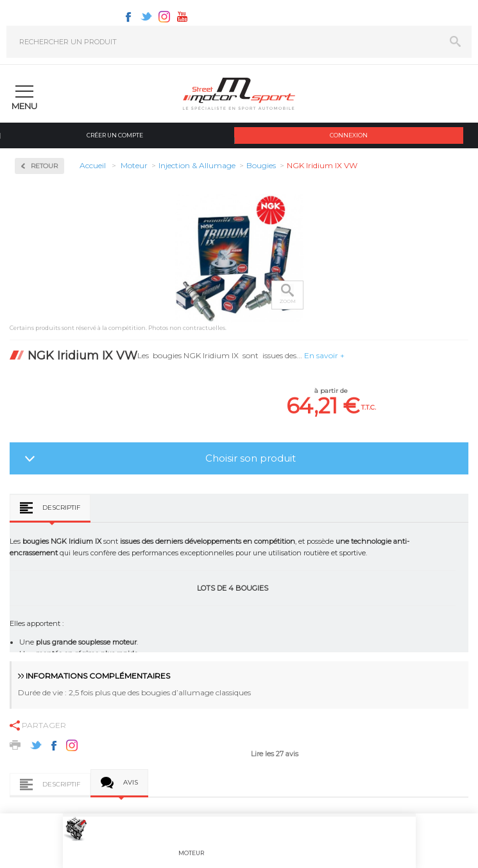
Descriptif (61, 508)
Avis (131, 782)
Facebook (128, 17)
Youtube (182, 17)
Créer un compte (115, 135)
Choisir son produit (251, 458)
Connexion (349, 135)
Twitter (146, 17)
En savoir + (324, 355)
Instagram (164, 17)
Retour (44, 166)
